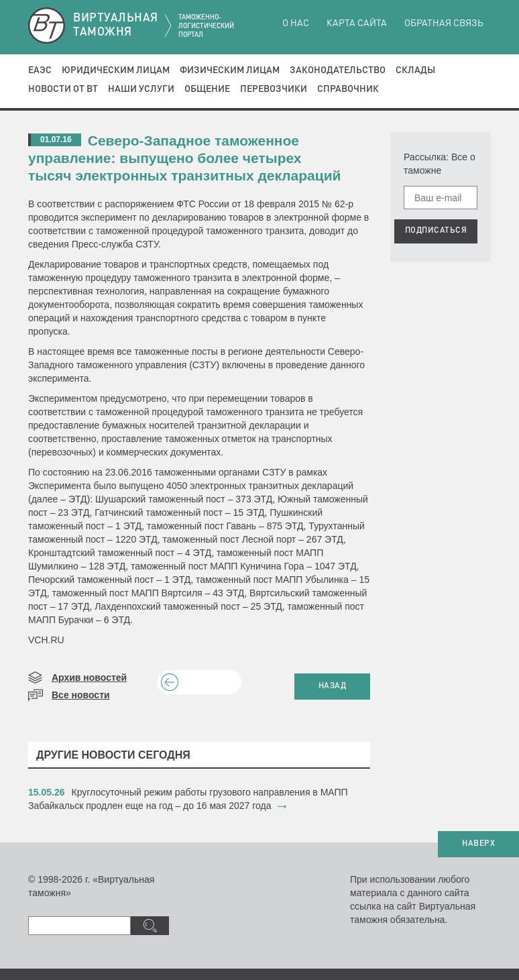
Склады (415, 70)
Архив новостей (89, 677)
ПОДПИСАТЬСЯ (436, 231)
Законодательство (338, 70)
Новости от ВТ (63, 89)
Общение (207, 89)
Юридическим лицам (116, 70)
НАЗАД (333, 686)
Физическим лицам (230, 70)
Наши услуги (141, 89)
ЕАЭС (40, 70)
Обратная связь (444, 23)
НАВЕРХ (478, 844)
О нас (296, 23)
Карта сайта (357, 23)
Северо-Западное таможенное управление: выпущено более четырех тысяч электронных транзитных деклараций (185, 158)
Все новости (81, 695)
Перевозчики (274, 89)
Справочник (348, 89)
